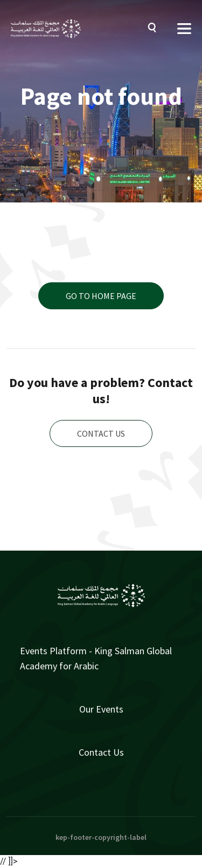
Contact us (101, 433)
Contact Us (101, 752)
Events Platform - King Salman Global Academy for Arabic (96, 658)
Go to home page (101, 296)
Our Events (101, 709)
